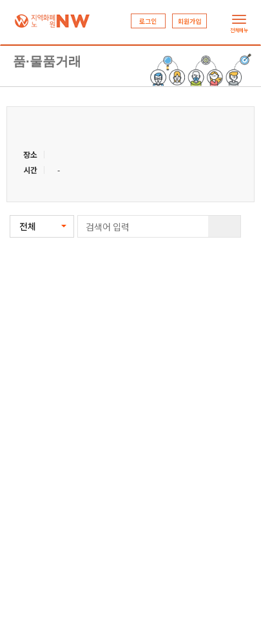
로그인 (148, 21)
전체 (28, 226)
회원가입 (189, 21)
